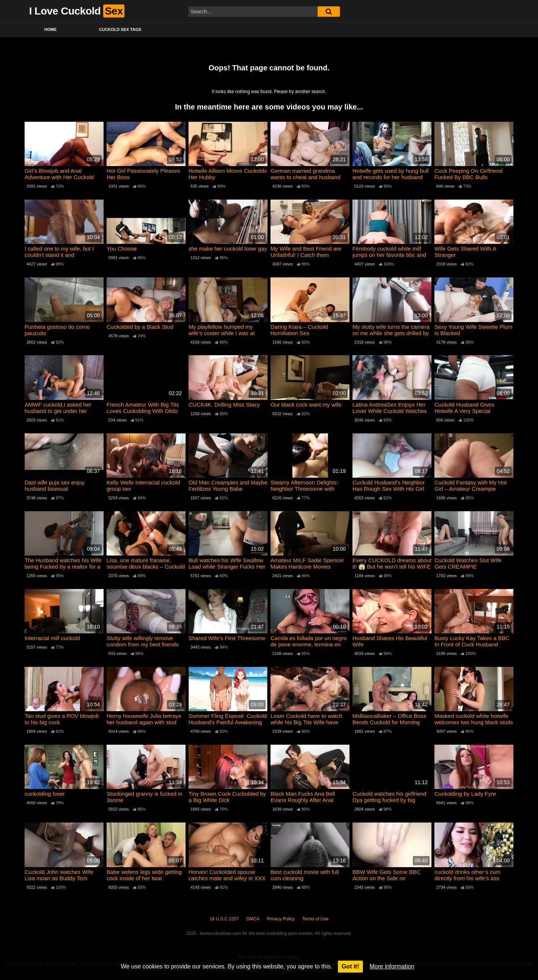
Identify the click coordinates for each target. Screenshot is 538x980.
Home (50, 29)
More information (392, 966)
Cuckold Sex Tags (120, 29)
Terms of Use (315, 919)
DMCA (253, 919)
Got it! (350, 966)
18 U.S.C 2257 (224, 919)
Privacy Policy (281, 919)
